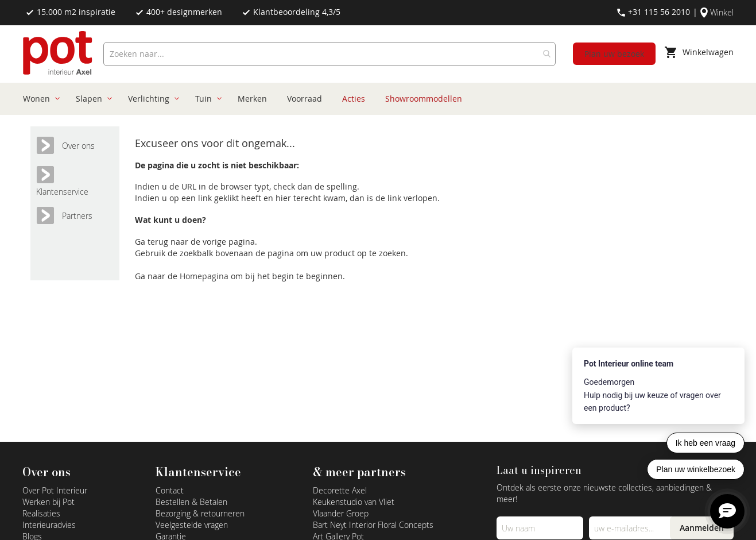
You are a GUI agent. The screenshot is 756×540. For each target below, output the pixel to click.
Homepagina (205, 276)
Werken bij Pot (49, 502)
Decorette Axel (340, 490)
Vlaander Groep (341, 513)
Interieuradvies (49, 525)
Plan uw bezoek (614, 54)
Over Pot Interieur (55, 490)
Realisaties (41, 513)
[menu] (374, 99)
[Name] (540, 528)
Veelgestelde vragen (192, 525)
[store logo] (59, 54)
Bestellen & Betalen (191, 502)
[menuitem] (39, 99)
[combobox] (329, 54)
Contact (170, 490)
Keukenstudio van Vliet (354, 502)
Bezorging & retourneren (200, 513)
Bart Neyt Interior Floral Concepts (373, 525)
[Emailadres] (632, 528)
